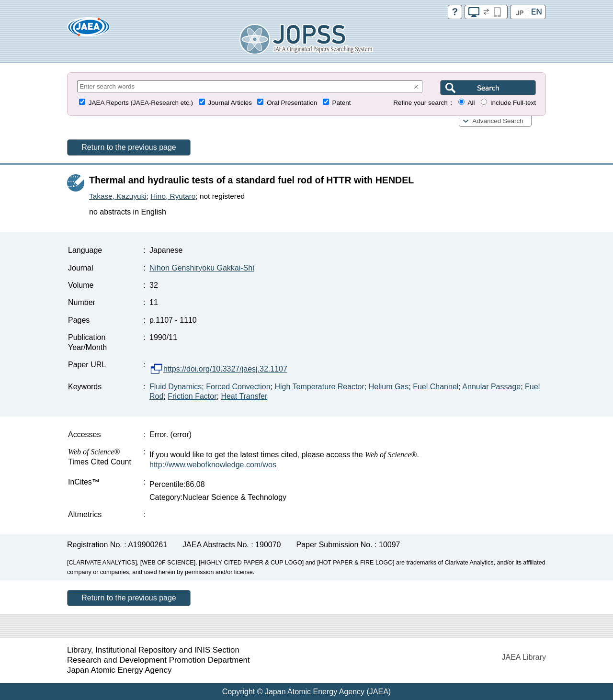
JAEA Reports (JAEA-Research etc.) (141, 103)
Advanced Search (498, 121)
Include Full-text (513, 103)
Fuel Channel (436, 387)
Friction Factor (192, 396)
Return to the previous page (129, 147)
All (471, 103)
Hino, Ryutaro (173, 196)
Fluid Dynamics (176, 387)
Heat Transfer (244, 396)
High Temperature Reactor (319, 387)
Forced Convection (238, 387)
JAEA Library (524, 657)
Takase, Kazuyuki (118, 196)
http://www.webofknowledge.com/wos (213, 465)
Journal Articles (230, 103)
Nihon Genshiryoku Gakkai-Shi (202, 268)
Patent (342, 103)
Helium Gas (389, 387)
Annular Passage (491, 387)
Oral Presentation (292, 103)
